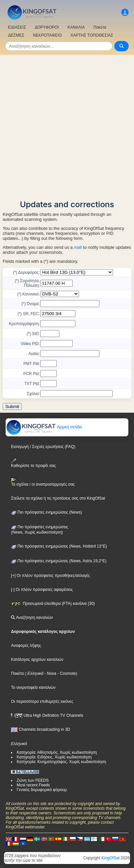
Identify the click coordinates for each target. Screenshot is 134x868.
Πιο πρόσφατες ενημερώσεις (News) (46, 512)
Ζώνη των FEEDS (33, 780)
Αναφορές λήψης (26, 646)
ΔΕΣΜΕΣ (16, 35)
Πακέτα (100, 27)
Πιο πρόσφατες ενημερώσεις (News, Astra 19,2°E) (59, 561)
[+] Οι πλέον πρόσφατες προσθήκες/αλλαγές (50, 576)
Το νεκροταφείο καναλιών (33, 687)
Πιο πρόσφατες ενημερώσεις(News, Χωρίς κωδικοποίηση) (39, 530)
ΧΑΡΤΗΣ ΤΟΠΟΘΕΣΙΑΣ (92, 35)
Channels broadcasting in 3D (40, 729)
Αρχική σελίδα (44, 427)
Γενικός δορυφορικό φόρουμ (42, 790)
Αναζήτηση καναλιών (32, 618)
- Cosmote (66, 673)
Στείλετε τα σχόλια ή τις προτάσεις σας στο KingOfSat (58, 498)
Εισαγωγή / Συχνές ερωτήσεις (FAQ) (43, 447)
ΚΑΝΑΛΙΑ (76, 27)
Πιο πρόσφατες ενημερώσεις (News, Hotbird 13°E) (59, 546)
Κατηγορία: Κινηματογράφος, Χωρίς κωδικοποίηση (61, 762)
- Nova (50, 673)
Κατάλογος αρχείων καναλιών (37, 659)
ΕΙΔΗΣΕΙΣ (17, 27)
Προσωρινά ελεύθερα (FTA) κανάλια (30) (53, 604)
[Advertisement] (67, 125)
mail (78, 247)
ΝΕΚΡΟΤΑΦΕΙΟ (47, 35)
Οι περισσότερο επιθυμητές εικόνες (42, 701)
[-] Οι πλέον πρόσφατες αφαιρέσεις (42, 590)
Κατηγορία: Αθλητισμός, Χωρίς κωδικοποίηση (57, 752)
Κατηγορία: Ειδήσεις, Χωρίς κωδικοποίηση (54, 757)
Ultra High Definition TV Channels (47, 715)
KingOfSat (110, 858)
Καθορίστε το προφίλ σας (33, 463)
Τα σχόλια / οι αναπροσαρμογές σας (43, 482)
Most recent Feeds (33, 785)
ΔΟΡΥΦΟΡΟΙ (47, 27)
